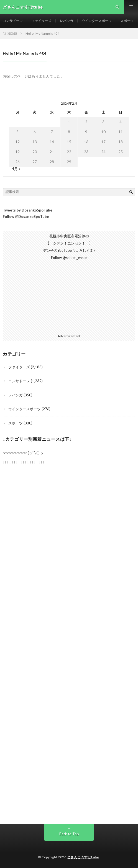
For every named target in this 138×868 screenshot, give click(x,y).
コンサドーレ (13, 21)
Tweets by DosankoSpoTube (28, 210)
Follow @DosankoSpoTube (26, 217)
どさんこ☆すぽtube (83, 857)
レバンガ (67, 21)
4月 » (16, 169)
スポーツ (127, 21)
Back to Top (69, 834)
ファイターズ (41, 21)
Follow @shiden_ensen (69, 258)
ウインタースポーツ (97, 21)
